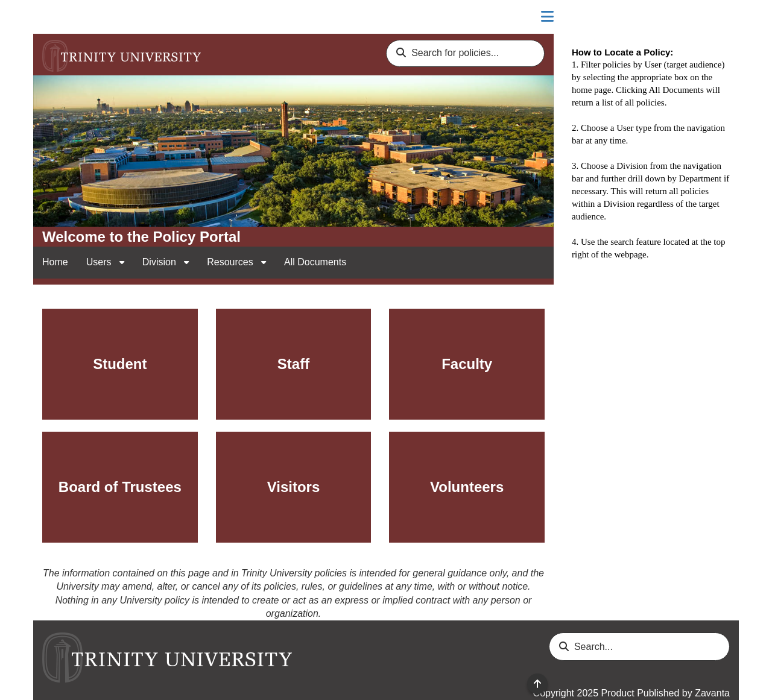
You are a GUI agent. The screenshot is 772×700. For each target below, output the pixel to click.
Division (160, 262)
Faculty (467, 364)
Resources (231, 262)
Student (120, 364)
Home (55, 262)
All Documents (315, 262)
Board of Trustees (120, 487)
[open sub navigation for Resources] (264, 263)
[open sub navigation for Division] (186, 263)
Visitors (294, 487)
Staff (293, 364)
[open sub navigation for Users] (122, 263)
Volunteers (467, 487)
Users (100, 262)
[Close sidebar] (547, 17)
